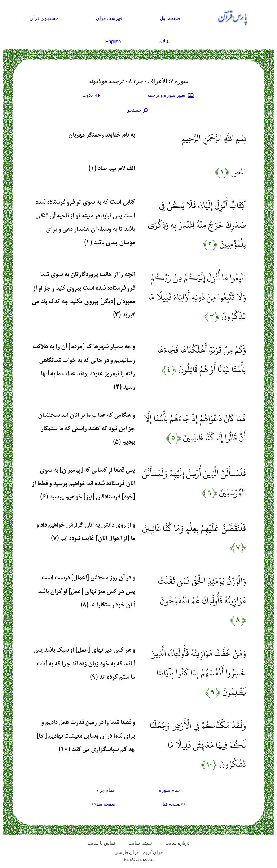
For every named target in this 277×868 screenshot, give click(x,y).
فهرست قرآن (109, 18)
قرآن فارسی (127, 852)
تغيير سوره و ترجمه (171, 96)
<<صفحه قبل (173, 804)
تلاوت (92, 96)
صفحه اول (170, 18)
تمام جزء (106, 790)
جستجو (138, 111)
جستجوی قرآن (44, 18)
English (113, 41)
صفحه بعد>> (103, 804)
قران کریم (153, 852)
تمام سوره (170, 790)
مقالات (165, 41)
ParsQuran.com (139, 859)
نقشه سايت (140, 843)
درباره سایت (177, 843)
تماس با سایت (102, 843)
